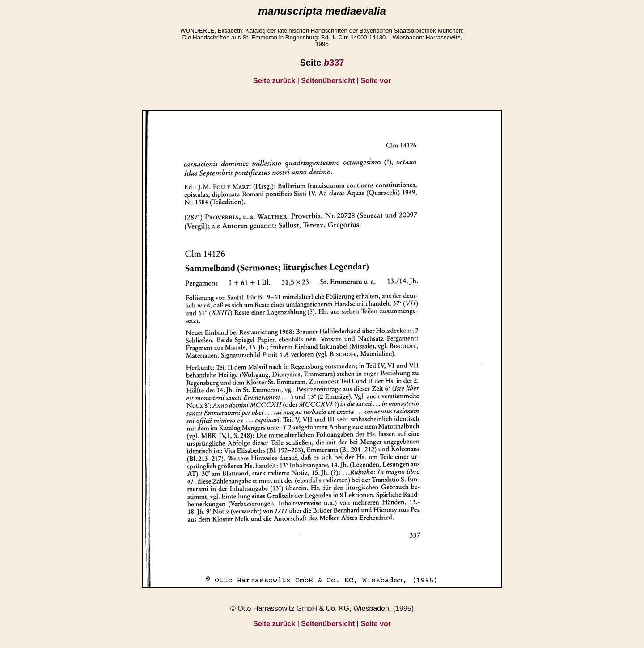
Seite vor (376, 81)
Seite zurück (274, 81)
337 (334, 63)
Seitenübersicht (328, 81)
